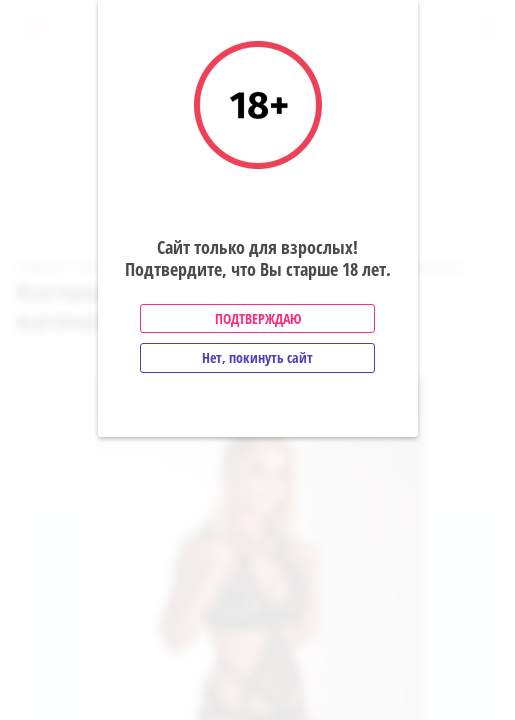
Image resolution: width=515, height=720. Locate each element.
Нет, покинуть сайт (257, 357)
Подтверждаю (258, 318)
